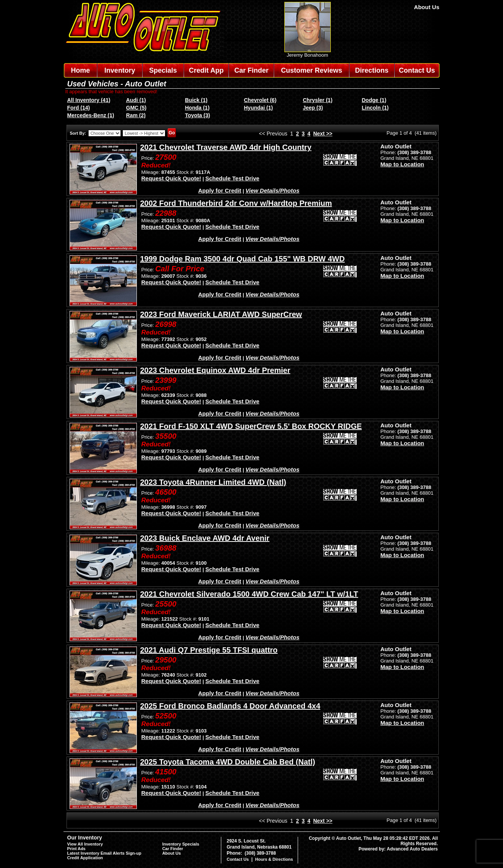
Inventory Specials (181, 844)
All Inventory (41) (89, 100)
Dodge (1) (374, 100)
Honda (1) (198, 108)
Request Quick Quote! (171, 178)
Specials (163, 70)
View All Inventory (85, 844)
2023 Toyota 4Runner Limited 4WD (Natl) (213, 482)
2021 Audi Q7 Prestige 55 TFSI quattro (209, 650)
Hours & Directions (274, 859)
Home (80, 70)
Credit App (206, 70)
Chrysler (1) (318, 100)
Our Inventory (85, 838)
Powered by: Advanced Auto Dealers (398, 849)
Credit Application (85, 858)
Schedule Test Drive (232, 178)
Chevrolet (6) (260, 100)
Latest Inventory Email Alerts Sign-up (104, 853)
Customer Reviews (312, 70)
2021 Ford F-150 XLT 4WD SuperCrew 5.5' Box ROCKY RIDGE (251, 426)
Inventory (120, 70)
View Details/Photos (273, 190)
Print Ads (77, 849)
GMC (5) (136, 108)
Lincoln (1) (375, 108)
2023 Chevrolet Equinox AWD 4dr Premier (215, 370)
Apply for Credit (220, 190)
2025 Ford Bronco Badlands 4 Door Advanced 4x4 (230, 706)
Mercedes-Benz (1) (91, 115)
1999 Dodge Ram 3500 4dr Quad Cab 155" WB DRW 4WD (243, 259)
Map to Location (402, 164)
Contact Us (417, 70)
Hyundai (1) (259, 108)
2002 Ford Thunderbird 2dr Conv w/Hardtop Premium (236, 203)
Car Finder (251, 70)
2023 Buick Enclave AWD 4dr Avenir (205, 538)
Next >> (323, 134)
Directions (372, 70)
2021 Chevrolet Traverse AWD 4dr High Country (226, 147)
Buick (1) (196, 100)
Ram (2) (136, 115)
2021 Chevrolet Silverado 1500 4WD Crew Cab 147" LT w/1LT (249, 594)
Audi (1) (136, 100)
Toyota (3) (198, 115)
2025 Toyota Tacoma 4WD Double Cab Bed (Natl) (228, 762)
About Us (427, 7)
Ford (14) (79, 108)
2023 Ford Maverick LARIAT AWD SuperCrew (221, 314)
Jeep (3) (313, 108)
